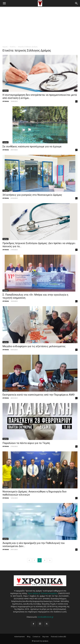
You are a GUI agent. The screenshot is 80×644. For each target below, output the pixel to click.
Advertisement (19, 637)
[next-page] (50, 560)
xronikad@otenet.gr (45, 617)
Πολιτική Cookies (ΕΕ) (58, 637)
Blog (29, 637)
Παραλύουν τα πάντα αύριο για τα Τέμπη (26, 443)
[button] (4, 3)
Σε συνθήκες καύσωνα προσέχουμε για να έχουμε (32, 146)
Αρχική (5, 47)
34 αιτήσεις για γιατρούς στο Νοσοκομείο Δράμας (32, 195)
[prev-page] (29, 560)
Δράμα (5, 91)
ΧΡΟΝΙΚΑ (6, 101)
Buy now (45, 637)
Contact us (36, 637)
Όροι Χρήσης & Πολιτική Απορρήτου (43, 593)
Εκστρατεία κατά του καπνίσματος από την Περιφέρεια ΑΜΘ (38, 395)
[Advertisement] (40, 25)
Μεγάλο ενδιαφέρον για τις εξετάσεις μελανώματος (34, 346)
